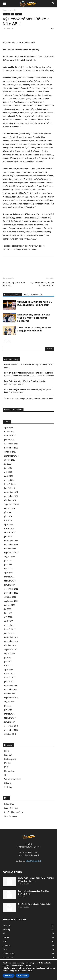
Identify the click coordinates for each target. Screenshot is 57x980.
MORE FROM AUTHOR (33, 295)
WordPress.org (11, 816)
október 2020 (10, 694)
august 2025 (10, 460)
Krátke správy (10, 759)
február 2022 (10, 629)
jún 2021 (8, 661)
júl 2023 (8, 561)
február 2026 (10, 436)
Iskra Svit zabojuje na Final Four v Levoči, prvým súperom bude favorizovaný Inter (28, 391)
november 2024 (11, 496)
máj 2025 (8, 472)
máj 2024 (8, 520)
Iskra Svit (13, 10)
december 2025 (11, 444)
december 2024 (11, 492)
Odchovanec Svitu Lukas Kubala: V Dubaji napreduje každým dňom (29, 366)
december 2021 (11, 637)
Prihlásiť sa (9, 804)
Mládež (7, 763)
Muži (6, 767)
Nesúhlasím (22, 976)
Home (5, 10)
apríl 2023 (9, 573)
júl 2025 (8, 464)
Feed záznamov (11, 808)
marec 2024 (9, 528)
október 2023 (10, 549)
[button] (5, 4)
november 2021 (11, 641)
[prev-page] (4, 341)
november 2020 (11, 690)
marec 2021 (9, 673)
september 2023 (11, 553)
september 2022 (11, 601)
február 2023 (10, 581)
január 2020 (9, 722)
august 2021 (10, 653)
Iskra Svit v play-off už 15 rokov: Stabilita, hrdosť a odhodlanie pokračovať (34, 318)
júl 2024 (8, 512)
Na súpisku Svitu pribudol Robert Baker (35, 904)
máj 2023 (8, 569)
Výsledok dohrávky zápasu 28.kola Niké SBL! (43, 284)
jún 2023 (8, 565)
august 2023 (10, 557)
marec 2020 (9, 714)
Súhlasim (9, 976)
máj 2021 (8, 665)
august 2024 (10, 508)
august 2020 (10, 702)
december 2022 (11, 589)
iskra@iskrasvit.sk (34, 861)
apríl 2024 (9, 524)
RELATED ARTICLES (13, 295)
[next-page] (9, 341)
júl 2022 (8, 609)
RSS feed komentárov (14, 812)
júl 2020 (8, 706)
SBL (12, 14)
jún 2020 (8, 710)
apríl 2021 (9, 669)
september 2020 (11, 698)
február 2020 (10, 718)
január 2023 (9, 585)
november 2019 (11, 730)
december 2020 (11, 686)
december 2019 (11, 726)
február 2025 (10, 484)
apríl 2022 (9, 621)
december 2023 (11, 540)
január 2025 (9, 488)
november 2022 (11, 593)
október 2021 (10, 645)
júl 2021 (8, 657)
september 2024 (11, 504)
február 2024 (10, 532)
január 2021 (9, 682)
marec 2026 (9, 432)
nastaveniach (26, 970)
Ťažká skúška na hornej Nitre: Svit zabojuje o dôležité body (29, 399)
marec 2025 (9, 480)
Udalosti (8, 783)
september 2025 (11, 456)
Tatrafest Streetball (13, 779)
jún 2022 (8, 613)
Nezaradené (10, 771)
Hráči (7, 751)
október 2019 (10, 734)
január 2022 (9, 633)
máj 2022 (8, 617)
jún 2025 (8, 468)
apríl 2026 (9, 428)
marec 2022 (9, 625)
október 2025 (10, 452)
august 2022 (10, 605)
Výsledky (19, 14)
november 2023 (11, 544)
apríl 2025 (9, 476)
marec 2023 (9, 577)
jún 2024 (8, 516)
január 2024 (9, 536)
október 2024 (10, 500)
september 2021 (11, 649)
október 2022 (10, 597)
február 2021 (10, 677)
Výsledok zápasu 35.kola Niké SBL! (14, 284)
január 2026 (9, 440)
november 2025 (11, 448)
